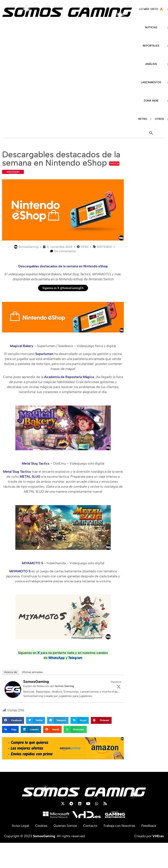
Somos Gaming (65, 686)
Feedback (149, 826)
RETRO (143, 119)
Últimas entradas (32, 672)
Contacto (90, 826)
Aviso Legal (20, 826)
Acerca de (10, 672)
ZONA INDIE (151, 101)
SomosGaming (36, 682)
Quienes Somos (65, 826)
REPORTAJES (151, 46)
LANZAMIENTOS (151, 82)
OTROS (159, 119)
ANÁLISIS (151, 64)
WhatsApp (57, 658)
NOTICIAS (151, 27)
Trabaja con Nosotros (120, 826)
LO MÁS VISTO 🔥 (151, 9)
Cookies (41, 826)
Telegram (75, 658)
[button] (151, 133)
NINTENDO (104, 247)
